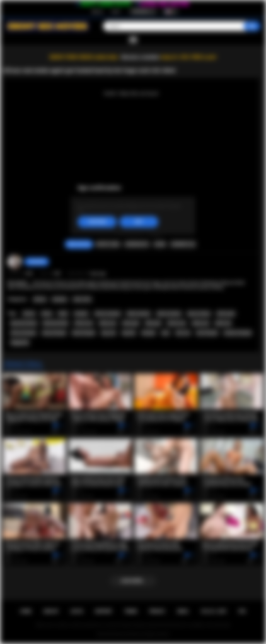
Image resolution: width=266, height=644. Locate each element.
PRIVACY (157, 611)
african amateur (108, 314)
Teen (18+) (82, 299)
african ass (84, 323)
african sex (176, 323)
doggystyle (20, 342)
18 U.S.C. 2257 (213, 611)
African (40, 299)
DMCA (183, 611)
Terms (131, 611)
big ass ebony (199, 314)
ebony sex (201, 323)
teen (165, 333)
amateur (81, 314)
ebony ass (108, 323)
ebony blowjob (54, 333)
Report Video (108, 244)
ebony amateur (169, 314)
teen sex (183, 333)
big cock (109, 333)
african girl (226, 314)
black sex (223, 323)
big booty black (55, 323)
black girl (153, 323)
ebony (47, 314)
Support (103, 611)
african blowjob (23, 333)
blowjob (148, 333)
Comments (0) (183, 244)
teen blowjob (207, 333)
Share (160, 244)
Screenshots (137, 244)
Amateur (59, 299)
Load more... (133, 581)
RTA (242, 611)
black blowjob (84, 333)
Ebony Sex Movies (127, 634)
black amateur (139, 314)
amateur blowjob (238, 333)
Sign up (97, 11)
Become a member (140, 57)
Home (26, 611)
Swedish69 (37, 262)
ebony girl (131, 323)
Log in (116, 11)
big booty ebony (24, 323)
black (63, 314)
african (29, 314)
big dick (129, 333)
